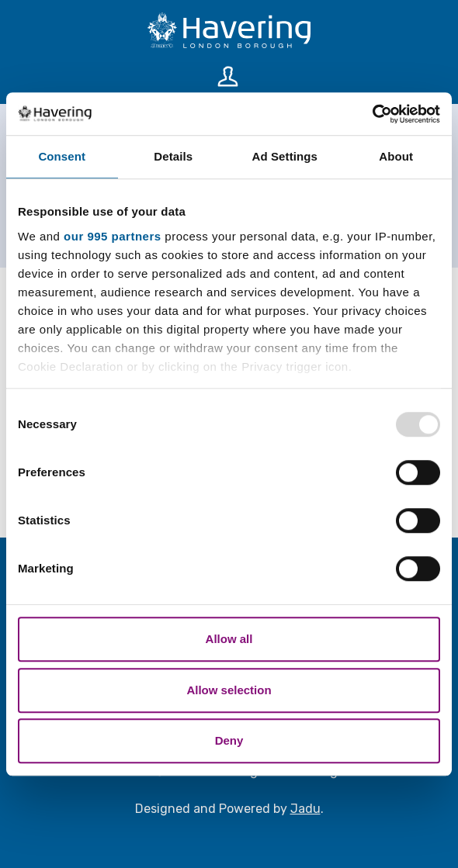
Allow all (229, 639)
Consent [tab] (62, 156)
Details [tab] (173, 156)
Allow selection (229, 690)
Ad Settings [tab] (285, 156)
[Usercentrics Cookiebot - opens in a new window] (372, 114)
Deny (229, 740)
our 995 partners (113, 236)
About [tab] (396, 156)
